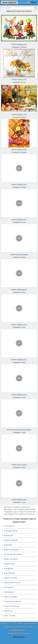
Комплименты (9, 592)
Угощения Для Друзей (12, 601)
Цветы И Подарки (11, 597)
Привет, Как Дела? (11, 559)
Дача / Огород (10, 616)
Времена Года (9, 564)
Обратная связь (31, 623)
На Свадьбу (9, 587)
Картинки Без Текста (12, 583)
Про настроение (22, 255)
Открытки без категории (22, 430)
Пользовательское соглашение (19, 634)
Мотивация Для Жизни (13, 554)
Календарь (8, 545)
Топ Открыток (9, 526)
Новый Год (8, 611)
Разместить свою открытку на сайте (19, 627)
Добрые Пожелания (12, 550)
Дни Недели (9, 535)
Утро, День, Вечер (11, 531)
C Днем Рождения (11, 540)
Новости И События (12, 606)
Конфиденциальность (18, 630)
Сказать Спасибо (11, 578)
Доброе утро (22, 44)
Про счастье (22, 465)
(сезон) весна (22, 290)
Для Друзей (9, 568)
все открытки (9, 3)
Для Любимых (10, 573)
